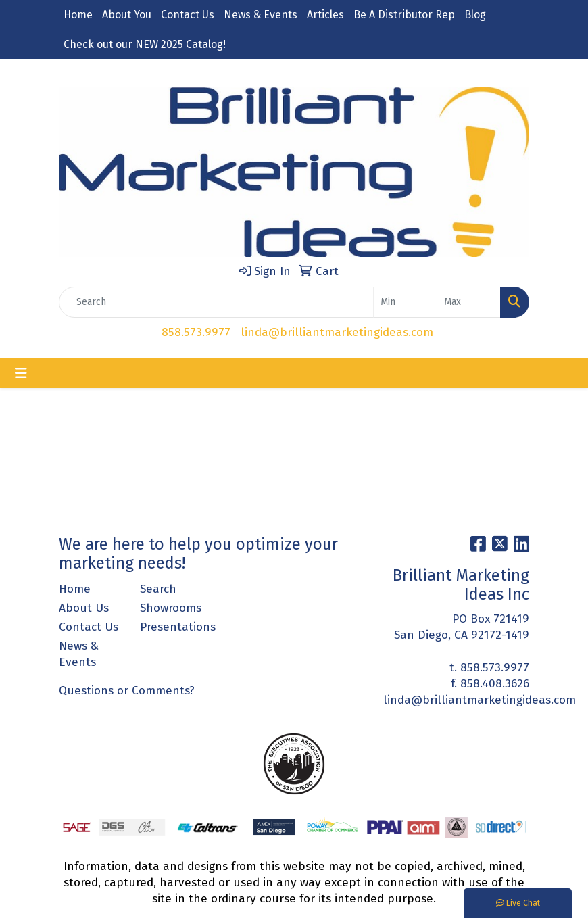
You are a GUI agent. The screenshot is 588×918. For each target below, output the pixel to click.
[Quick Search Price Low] (405, 302)
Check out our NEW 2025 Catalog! (145, 44)
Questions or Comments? (127, 691)
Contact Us (188, 15)
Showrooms (171, 608)
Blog (475, 15)
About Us (84, 608)
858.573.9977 (196, 332)
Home (78, 15)
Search (158, 589)
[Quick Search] (216, 302)
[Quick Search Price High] (469, 302)
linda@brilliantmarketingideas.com (337, 332)
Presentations (172, 627)
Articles (325, 15)
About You (127, 15)
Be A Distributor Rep (404, 15)
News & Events (261, 15)
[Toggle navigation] (21, 373)
